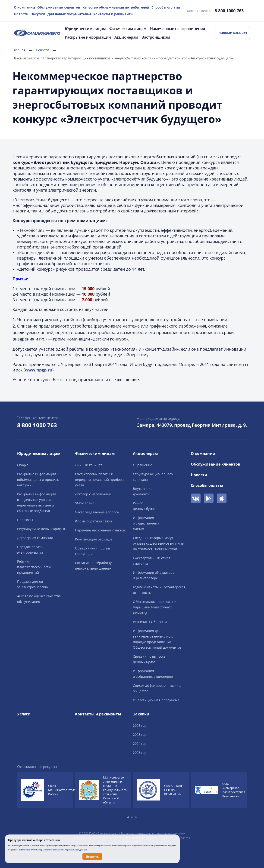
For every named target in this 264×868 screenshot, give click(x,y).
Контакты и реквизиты (113, 14)
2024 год (140, 744)
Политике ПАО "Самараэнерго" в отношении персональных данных (54, 850)
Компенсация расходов (94, 539)
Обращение (143, 465)
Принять (92, 857)
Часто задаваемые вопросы (97, 512)
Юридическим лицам (85, 29)
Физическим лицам (128, 29)
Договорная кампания (35, 538)
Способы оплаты (166, 7)
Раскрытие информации (88, 37)
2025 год (140, 735)
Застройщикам (156, 37)
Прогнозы (25, 520)
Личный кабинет (233, 33)
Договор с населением (93, 494)
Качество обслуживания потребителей (116, 7)
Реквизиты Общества (150, 622)
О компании (24, 7)
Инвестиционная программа (156, 700)
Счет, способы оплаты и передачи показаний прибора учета (99, 480)
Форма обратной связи (93, 521)
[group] (45, 790)
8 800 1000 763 (229, 11)
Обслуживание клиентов (59, 7)
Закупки (38, 14)
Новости (21, 14)
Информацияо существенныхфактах (146, 523)
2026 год (140, 725)
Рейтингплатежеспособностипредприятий (34, 567)
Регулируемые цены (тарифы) (41, 529)
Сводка (23, 465)
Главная (22, 50)
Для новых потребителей (69, 14)
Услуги (24, 714)
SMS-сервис (85, 503)
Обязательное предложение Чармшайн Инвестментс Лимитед (156, 607)
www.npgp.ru (39, 370)
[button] (128, 817)
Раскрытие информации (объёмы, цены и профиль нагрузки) (38, 480)
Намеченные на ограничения (178, 29)
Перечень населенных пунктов (100, 530)
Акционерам (126, 37)
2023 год (140, 753)
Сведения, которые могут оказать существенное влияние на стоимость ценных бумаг (158, 543)
